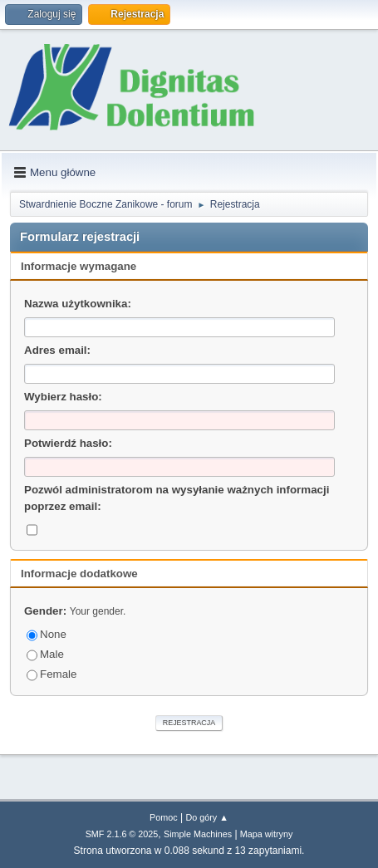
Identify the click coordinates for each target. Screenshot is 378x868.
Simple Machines (198, 834)
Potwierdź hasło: (68, 443)
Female (52, 674)
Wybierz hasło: (63, 397)
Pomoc (164, 817)
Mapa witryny (267, 834)
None (47, 634)
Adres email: (57, 350)
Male (45, 654)
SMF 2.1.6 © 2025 (122, 834)
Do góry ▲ (206, 817)
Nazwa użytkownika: (78, 304)
